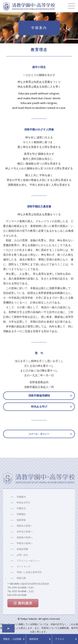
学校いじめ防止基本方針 (29, 581)
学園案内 (21, 505)
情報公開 (21, 587)
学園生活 (21, 517)
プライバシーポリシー (28, 569)
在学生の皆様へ (25, 540)
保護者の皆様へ (25, 546)
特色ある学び (39, 408)
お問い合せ (22, 563)
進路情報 (21, 529)
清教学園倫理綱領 (39, 397)
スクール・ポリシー (39, 435)
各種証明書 (22, 558)
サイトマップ (24, 575)
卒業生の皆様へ (25, 552)
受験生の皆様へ (25, 534)
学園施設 (21, 523)
